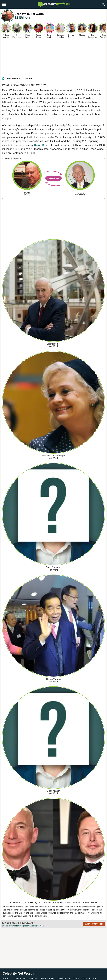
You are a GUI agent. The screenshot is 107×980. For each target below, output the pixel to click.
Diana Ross (41, 145)
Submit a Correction (94, 924)
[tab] (53, 80)
